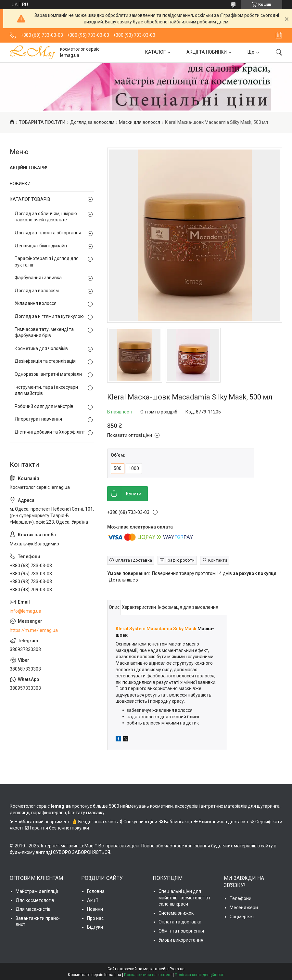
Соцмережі (242, 917)
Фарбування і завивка (38, 278)
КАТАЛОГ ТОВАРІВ (30, 199)
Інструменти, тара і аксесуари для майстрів (46, 390)
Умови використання (181, 940)
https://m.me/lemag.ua (34, 630)
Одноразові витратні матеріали (48, 374)
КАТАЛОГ (155, 52)
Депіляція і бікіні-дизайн (41, 246)
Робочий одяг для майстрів (44, 406)
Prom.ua (177, 969)
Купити (134, 494)
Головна (96, 891)
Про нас (95, 918)
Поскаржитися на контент (148, 975)
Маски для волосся (140, 122)
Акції (92, 900)
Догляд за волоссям (92, 122)
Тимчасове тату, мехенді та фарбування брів (44, 333)
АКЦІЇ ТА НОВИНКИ (207, 52)
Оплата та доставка (180, 922)
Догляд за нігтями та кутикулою (49, 316)
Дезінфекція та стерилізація (45, 361)
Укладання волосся (36, 303)
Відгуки (95, 927)
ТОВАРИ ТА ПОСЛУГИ (42, 122)
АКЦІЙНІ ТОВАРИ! (28, 168)
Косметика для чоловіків (41, 348)
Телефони (241, 898)
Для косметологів (35, 900)
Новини (95, 909)
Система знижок (176, 913)
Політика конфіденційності (200, 975)
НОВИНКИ (20, 184)
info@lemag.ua (25, 611)
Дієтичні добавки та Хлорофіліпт (50, 432)
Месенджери (244, 908)
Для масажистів (33, 909)
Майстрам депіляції (37, 891)
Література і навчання (38, 419)
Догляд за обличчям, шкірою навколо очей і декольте (46, 217)
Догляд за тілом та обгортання (48, 233)
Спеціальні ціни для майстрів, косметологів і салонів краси (184, 898)
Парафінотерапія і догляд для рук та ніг (47, 262)
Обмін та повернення (181, 931)
